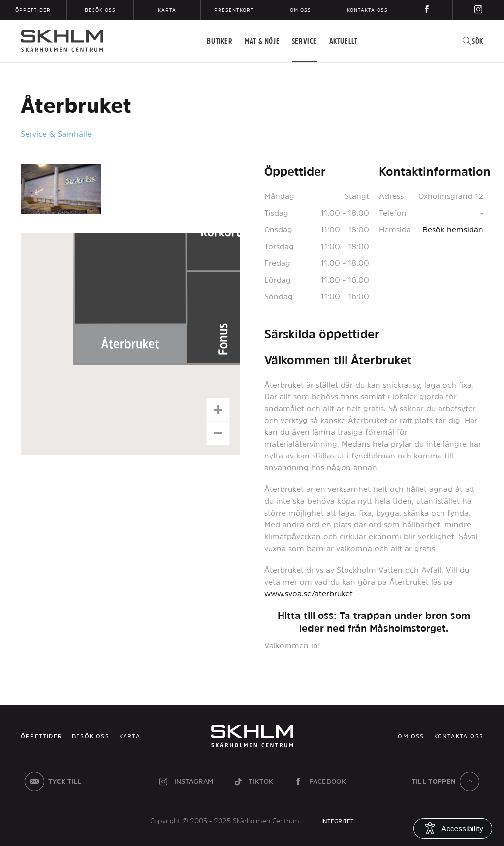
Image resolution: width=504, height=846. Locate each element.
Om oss (300, 10)
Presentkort (234, 10)
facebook (319, 781)
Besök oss (100, 10)
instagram (186, 781)
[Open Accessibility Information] (453, 829)
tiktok (253, 781)
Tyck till (51, 781)
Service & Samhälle (56, 134)
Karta (167, 10)
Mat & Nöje (262, 41)
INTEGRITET (338, 821)
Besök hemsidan (453, 229)
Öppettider (33, 10)
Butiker (220, 41)
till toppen (448, 781)
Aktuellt (344, 41)
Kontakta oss (367, 10)
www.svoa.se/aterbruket (309, 593)
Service (304, 41)
